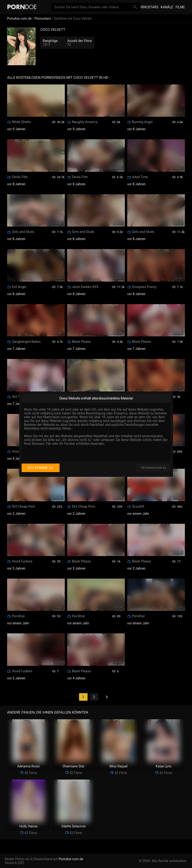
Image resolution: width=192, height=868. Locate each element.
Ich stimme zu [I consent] (40, 468)
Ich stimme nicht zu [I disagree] (153, 468)
